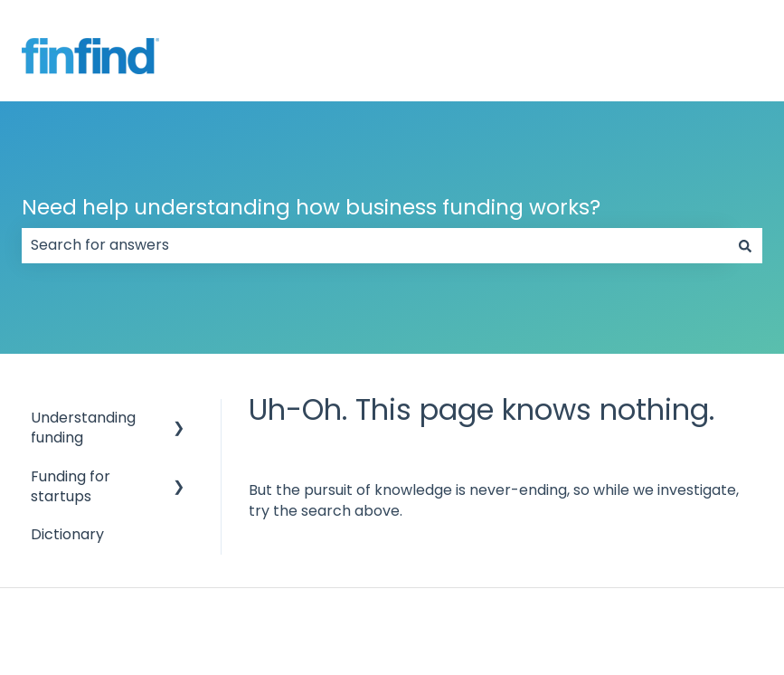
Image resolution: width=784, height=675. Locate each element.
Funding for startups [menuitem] (71, 486)
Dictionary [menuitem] (67, 534)
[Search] (745, 245)
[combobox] (375, 245)
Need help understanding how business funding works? (311, 207)
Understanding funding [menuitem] (83, 428)
